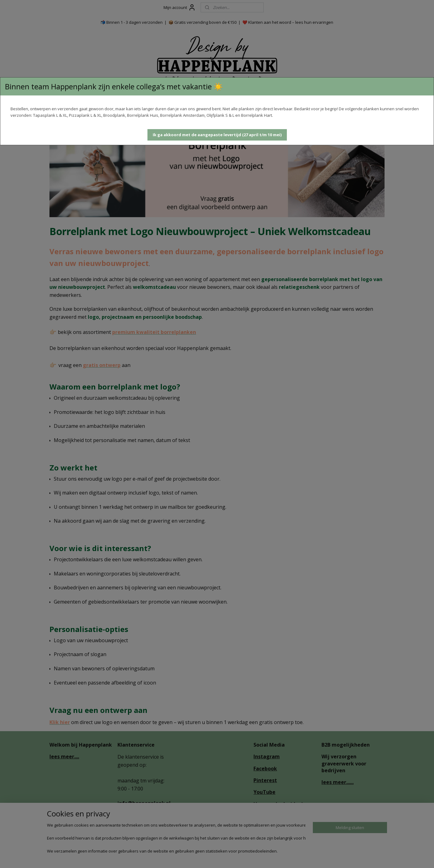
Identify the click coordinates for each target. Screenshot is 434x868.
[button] (217, 135)
